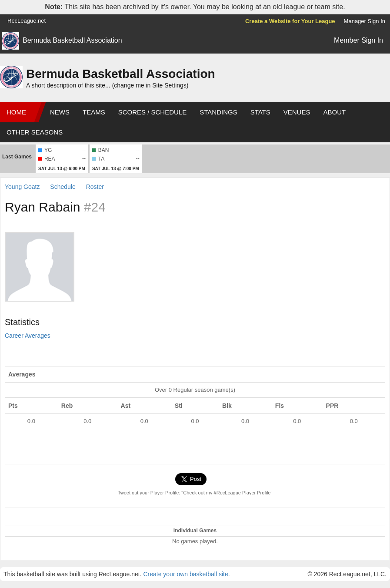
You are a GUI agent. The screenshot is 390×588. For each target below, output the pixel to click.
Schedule (63, 187)
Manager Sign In (365, 21)
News (60, 112)
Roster (95, 187)
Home (16, 112)
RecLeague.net (27, 21)
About (334, 112)
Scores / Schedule (153, 112)
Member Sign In (358, 40)
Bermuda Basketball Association (72, 40)
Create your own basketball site (185, 574)
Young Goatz (22, 187)
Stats (260, 112)
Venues (297, 112)
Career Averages (28, 336)
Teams (94, 112)
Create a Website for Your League (290, 21)
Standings (218, 112)
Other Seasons (35, 132)
